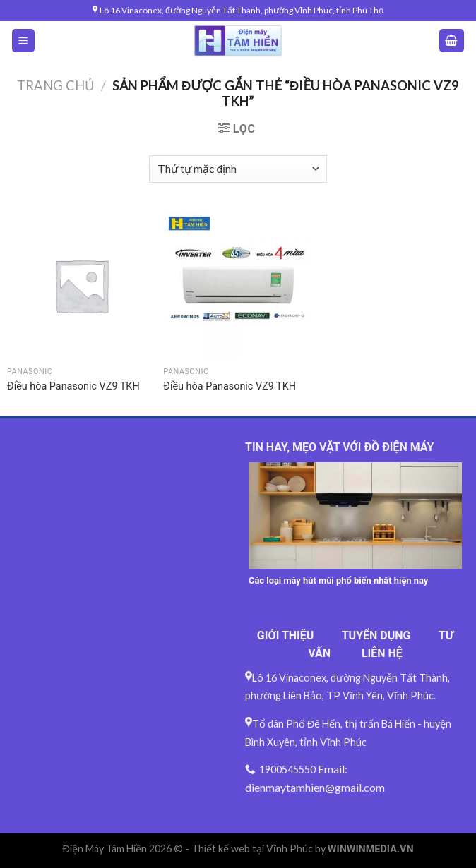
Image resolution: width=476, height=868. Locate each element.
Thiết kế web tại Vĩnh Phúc (252, 849)
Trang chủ (55, 85)
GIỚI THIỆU (286, 635)
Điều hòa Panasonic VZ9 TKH (73, 386)
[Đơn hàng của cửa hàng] (238, 169)
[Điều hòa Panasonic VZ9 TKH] (82, 285)
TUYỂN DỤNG (376, 635)
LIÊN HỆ (382, 653)
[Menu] (24, 41)
